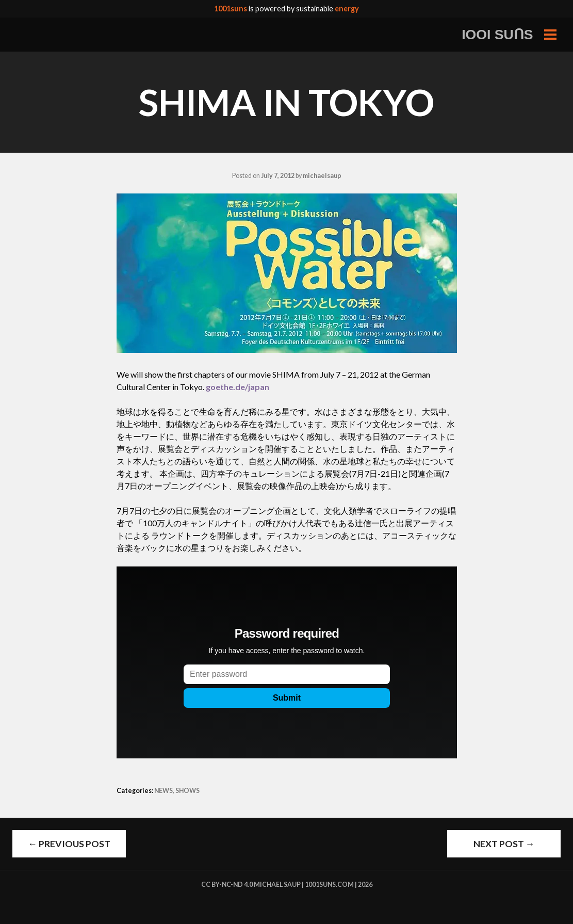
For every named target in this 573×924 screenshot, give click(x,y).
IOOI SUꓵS (497, 35)
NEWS (163, 791)
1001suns (231, 9)
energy (347, 9)
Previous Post (69, 844)
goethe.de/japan (238, 387)
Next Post (504, 844)
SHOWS (187, 791)
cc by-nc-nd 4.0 (227, 885)
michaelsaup (322, 176)
